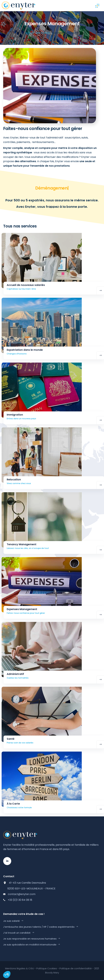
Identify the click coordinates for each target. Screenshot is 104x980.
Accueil (29, 33)
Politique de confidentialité (76, 968)
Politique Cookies (47, 968)
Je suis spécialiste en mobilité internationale (30, 945)
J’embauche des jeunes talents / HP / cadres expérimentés (39, 927)
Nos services (43, 33)
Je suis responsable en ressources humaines (30, 939)
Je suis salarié (11, 921)
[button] (7, 975)
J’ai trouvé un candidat (17, 933)
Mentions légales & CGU (19, 968)
